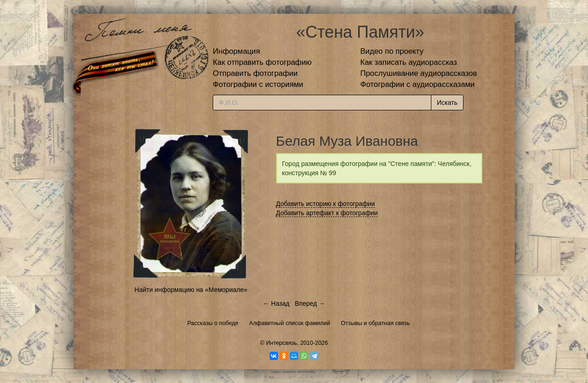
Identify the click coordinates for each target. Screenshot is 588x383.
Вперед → (310, 303)
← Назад (276, 303)
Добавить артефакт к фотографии (327, 213)
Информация (236, 51)
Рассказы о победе (213, 323)
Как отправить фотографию (262, 62)
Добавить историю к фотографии (326, 204)
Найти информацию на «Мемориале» (191, 290)
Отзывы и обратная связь (375, 323)
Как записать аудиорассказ (409, 62)
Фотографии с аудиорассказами (417, 84)
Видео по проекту (392, 51)
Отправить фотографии (255, 73)
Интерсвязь (282, 343)
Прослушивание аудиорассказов (418, 73)
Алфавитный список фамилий (289, 323)
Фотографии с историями (258, 84)
